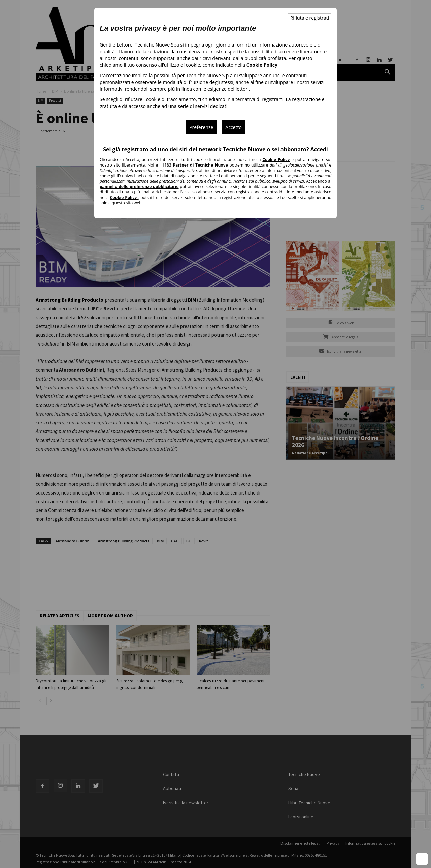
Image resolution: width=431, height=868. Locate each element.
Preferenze (201, 127)
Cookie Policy (262, 65)
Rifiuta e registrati (310, 18)
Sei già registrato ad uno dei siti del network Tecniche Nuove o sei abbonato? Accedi (215, 149)
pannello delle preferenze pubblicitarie (139, 187)
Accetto (234, 127)
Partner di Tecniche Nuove (201, 165)
